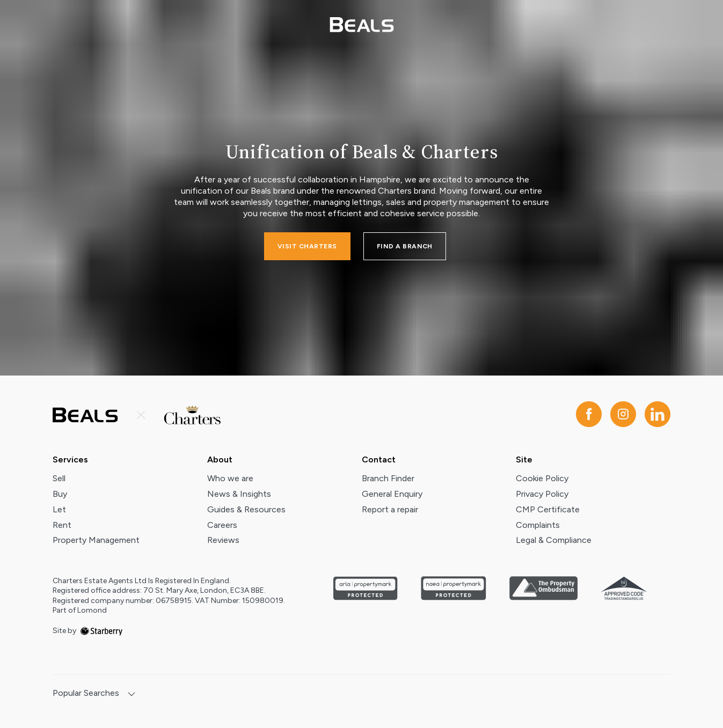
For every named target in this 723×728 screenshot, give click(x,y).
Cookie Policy (542, 478)
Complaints (538, 525)
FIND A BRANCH (405, 246)
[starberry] (101, 631)
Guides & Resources (246, 509)
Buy (60, 494)
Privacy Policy (542, 494)
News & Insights (239, 494)
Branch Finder (388, 478)
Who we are (230, 478)
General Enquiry (392, 494)
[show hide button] (132, 695)
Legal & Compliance (554, 540)
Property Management (96, 540)
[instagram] (623, 415)
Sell (59, 478)
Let (59, 509)
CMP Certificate (548, 509)
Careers (222, 525)
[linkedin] (658, 415)
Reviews (223, 540)
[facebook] (589, 415)
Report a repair (390, 509)
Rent (62, 525)
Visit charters (307, 246)
